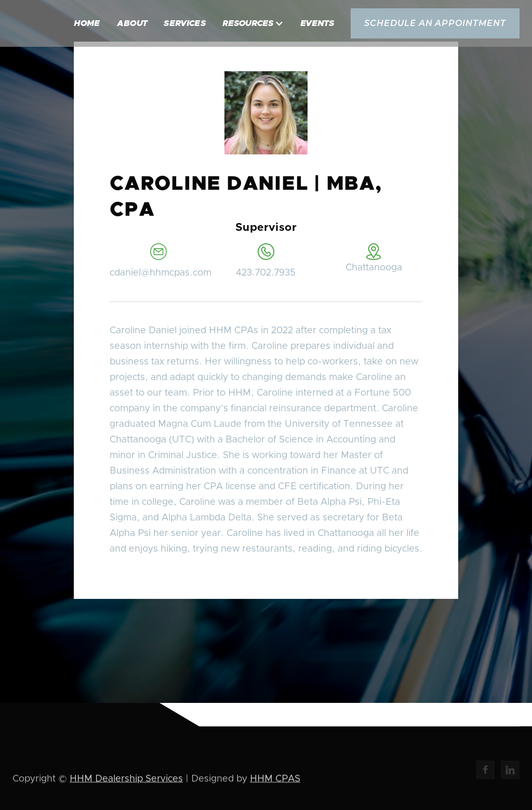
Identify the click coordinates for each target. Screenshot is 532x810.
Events (317, 23)
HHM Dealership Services (126, 780)
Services (185, 23)
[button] (253, 23)
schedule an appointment (435, 23)
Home (87, 23)
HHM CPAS (275, 780)
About (132, 23)
